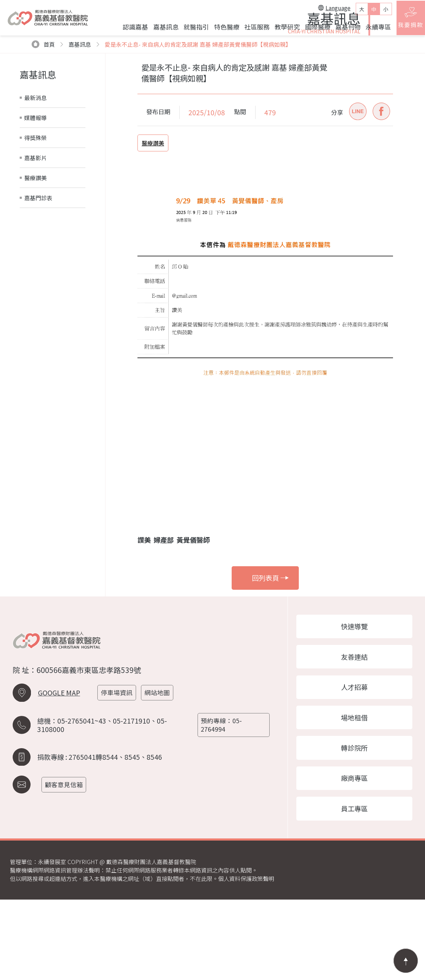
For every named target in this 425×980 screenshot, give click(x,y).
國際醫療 (313, 29)
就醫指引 (192, 29)
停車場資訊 (119, 770)
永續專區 (374, 29)
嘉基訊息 (161, 29)
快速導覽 (354, 698)
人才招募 (354, 762)
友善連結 (354, 730)
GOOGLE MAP (59, 771)
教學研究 (283, 29)
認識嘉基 (131, 29)
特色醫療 (222, 29)
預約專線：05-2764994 (223, 801)
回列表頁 (271, 649)
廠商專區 (354, 857)
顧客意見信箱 (66, 859)
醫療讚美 (36, 249)
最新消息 (36, 169)
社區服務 (252, 29)
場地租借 (354, 793)
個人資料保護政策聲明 (246, 959)
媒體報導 (36, 189)
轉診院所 (354, 825)
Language (330, 10)
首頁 (43, 116)
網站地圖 (160, 770)
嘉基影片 (36, 229)
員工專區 (354, 888)
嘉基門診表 (38, 269)
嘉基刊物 (343, 29)
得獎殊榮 (36, 209)
